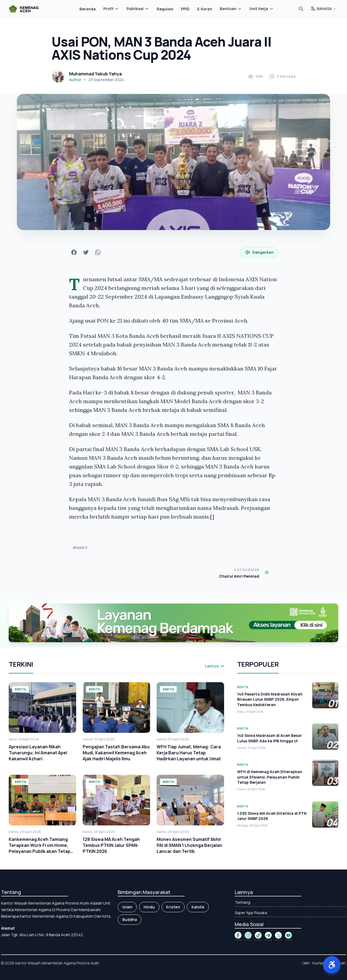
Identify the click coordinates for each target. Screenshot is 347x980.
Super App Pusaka (251, 913)
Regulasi (165, 9)
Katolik (198, 907)
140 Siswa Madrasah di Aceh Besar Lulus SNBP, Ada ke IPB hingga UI (269, 738)
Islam (127, 907)
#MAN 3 (80, 548)
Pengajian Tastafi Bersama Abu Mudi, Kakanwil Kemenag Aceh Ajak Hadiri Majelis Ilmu (116, 753)
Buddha (130, 919)
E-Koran (205, 9)
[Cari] (301, 9)
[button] (332, 965)
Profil (111, 9)
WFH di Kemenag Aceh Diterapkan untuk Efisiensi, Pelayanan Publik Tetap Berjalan (270, 777)
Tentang (242, 902)
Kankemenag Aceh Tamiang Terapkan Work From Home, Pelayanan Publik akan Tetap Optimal (40, 848)
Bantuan (231, 9)
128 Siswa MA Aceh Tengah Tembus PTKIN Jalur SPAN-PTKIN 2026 (111, 845)
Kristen (173, 907)
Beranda (88, 9)
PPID (185, 9)
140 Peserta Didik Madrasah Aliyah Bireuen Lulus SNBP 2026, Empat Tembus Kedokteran (270, 699)
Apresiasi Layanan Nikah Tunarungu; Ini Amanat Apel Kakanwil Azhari (38, 753)
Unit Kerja (261, 9)
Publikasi (138, 9)
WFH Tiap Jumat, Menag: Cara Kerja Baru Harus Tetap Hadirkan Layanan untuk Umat (189, 753)
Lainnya (215, 666)
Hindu (149, 907)
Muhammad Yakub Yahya (95, 74)
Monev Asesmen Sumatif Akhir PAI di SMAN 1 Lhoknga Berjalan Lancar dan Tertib (189, 845)
